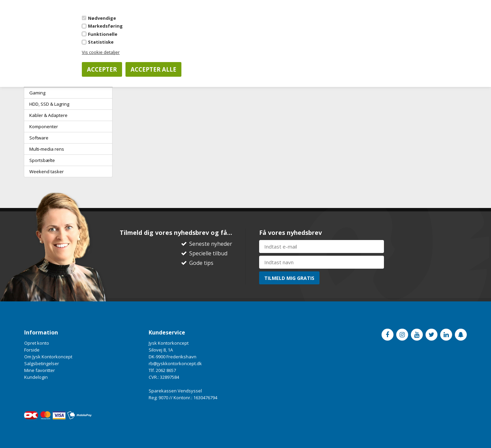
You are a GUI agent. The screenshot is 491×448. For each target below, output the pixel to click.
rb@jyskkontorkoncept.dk (175, 363)
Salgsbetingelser (42, 363)
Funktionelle (103, 34)
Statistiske (101, 42)
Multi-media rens (47, 149)
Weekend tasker (47, 171)
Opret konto (37, 343)
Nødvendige (102, 18)
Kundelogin (36, 377)
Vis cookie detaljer (101, 52)
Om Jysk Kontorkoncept (48, 357)
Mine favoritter (40, 370)
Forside (32, 350)
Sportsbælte (42, 160)
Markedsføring (105, 26)
